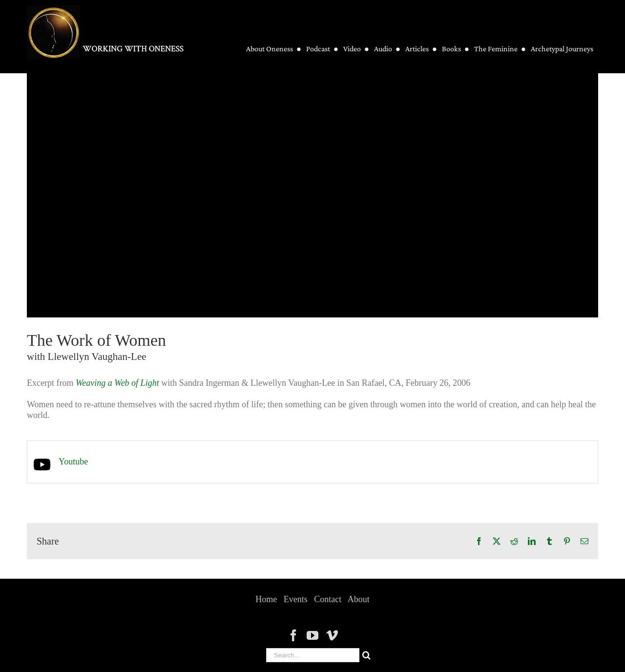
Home (266, 599)
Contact (328, 599)
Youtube (73, 462)
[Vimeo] (332, 635)
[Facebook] (293, 635)
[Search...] (313, 655)
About (359, 599)
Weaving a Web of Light (117, 383)
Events (296, 599)
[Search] (366, 655)
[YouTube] (312, 635)
